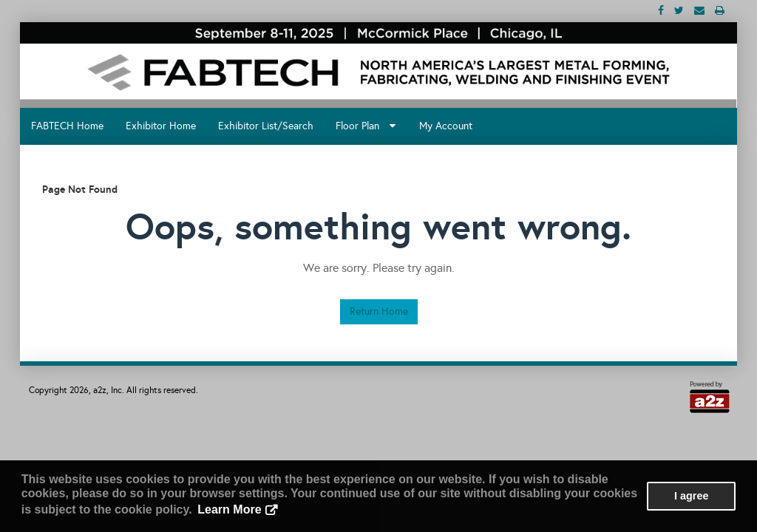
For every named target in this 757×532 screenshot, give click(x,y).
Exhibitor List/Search (266, 126)
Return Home (379, 311)
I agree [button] (691, 496)
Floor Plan (366, 126)
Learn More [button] (229, 509)
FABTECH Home (67, 126)
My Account (446, 126)
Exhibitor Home (161, 126)
